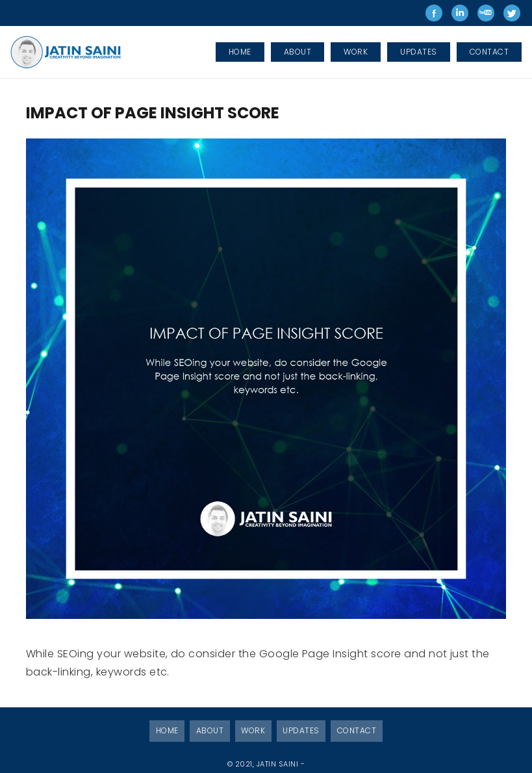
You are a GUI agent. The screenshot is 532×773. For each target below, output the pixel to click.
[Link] (67, 52)
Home (167, 730)
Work (253, 730)
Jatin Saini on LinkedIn (460, 13)
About (210, 730)
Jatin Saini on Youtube (486, 13)
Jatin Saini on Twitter (512, 13)
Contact (357, 730)
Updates (301, 730)
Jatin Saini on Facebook (434, 13)
